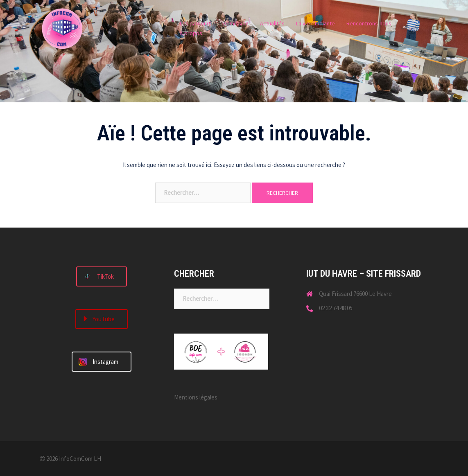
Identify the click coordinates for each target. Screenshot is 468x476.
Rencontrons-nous (369, 23)
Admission (236, 23)
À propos (191, 33)
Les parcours (196, 23)
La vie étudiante (315, 23)
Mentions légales (196, 397)
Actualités (272, 23)
